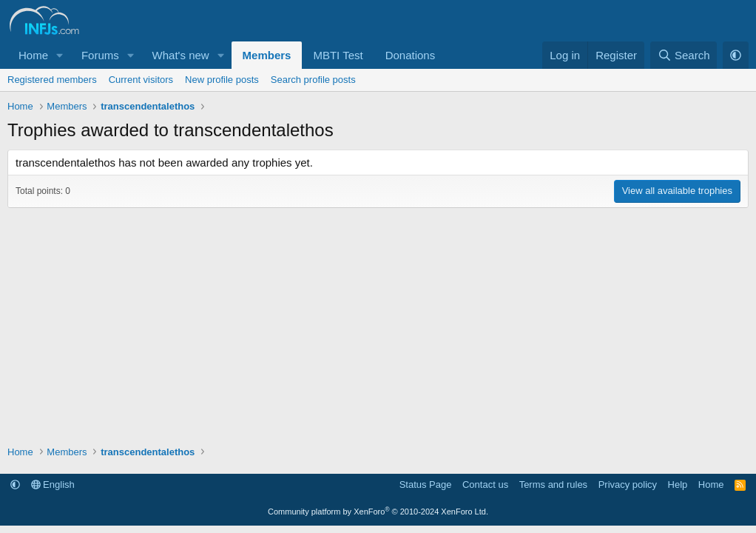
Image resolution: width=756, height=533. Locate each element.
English (53, 485)
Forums (100, 55)
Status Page (426, 485)
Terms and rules (553, 485)
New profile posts (222, 80)
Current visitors (141, 80)
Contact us (485, 485)
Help (678, 485)
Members (267, 55)
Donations (411, 55)
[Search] (684, 55)
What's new (181, 55)
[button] (60, 55)
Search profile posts (313, 80)
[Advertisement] (378, 319)
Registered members (52, 80)
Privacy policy (628, 485)
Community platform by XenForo (378, 512)
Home (33, 55)
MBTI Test (338, 55)
